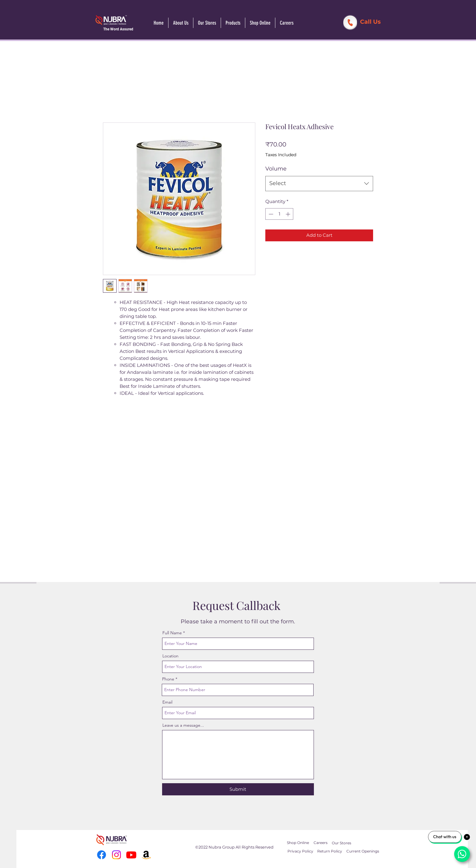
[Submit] (238, 789)
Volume (276, 169)
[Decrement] (270, 214)
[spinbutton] (279, 214)
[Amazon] (146, 855)
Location (170, 656)
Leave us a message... (183, 725)
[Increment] (289, 214)
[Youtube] (131, 855)
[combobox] (319, 184)
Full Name (172, 633)
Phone (168, 679)
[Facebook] (102, 855)
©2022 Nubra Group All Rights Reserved (234, 847)
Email (167, 702)
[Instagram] (116, 855)
